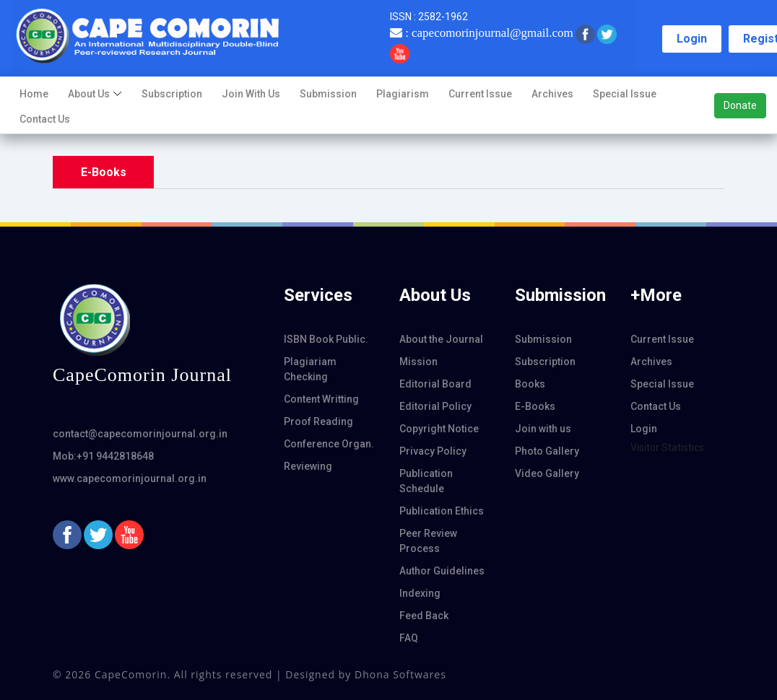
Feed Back (424, 616)
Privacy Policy (433, 451)
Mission (418, 362)
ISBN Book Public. (326, 339)
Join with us (251, 94)
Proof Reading (318, 421)
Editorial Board (435, 384)
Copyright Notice (439, 429)
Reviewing (308, 466)
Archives (552, 94)
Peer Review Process (428, 541)
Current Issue (480, 94)
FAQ (409, 638)
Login (692, 39)
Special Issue (625, 94)
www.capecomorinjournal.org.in (130, 478)
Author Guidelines (442, 571)
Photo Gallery (547, 451)
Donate (740, 105)
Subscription (172, 94)
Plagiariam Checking (310, 369)
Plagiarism (403, 94)
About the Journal (441, 339)
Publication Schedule (426, 481)
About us (89, 94)
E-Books (535, 406)
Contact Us (45, 119)
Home (34, 94)
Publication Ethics (442, 511)
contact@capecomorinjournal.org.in (140, 434)
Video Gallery (547, 473)
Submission (328, 94)
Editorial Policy (435, 406)
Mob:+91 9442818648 (103, 456)
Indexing (420, 593)
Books (530, 384)
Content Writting (321, 399)
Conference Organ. (329, 444)
